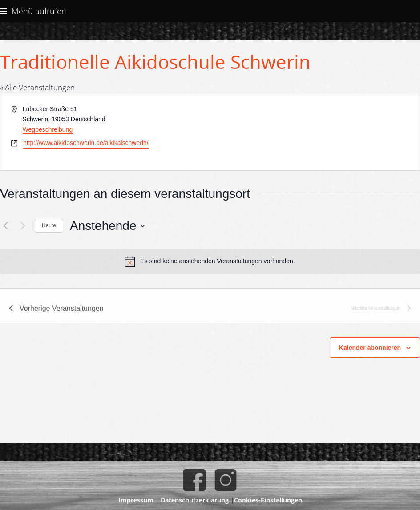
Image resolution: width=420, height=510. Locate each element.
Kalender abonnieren (370, 348)
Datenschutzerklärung (195, 500)
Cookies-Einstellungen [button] (268, 500)
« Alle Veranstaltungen (37, 87)
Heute (49, 225)
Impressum (136, 500)
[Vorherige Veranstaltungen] (5, 226)
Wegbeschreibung (48, 129)
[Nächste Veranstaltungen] (23, 226)
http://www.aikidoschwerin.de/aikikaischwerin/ (86, 143)
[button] (33, 11)
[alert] (210, 261)
